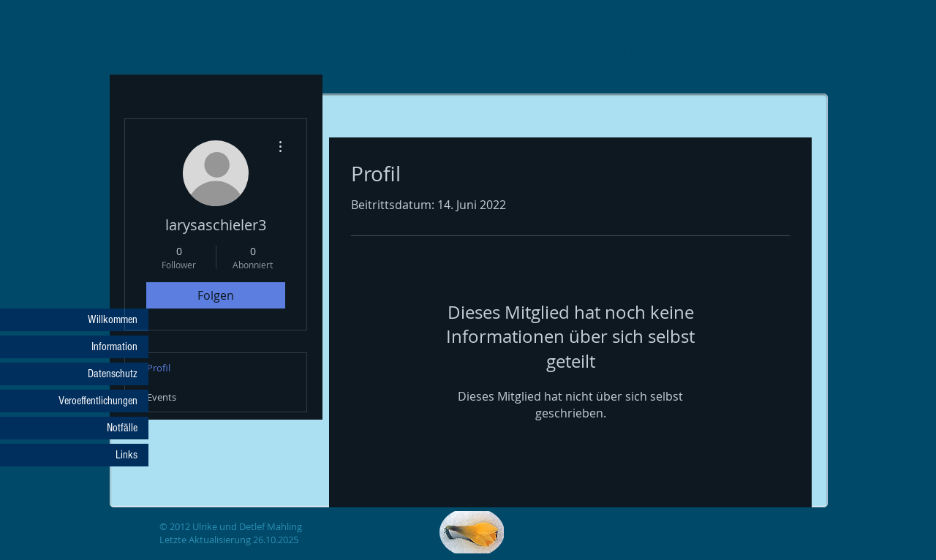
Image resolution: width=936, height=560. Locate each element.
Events (162, 397)
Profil (159, 368)
